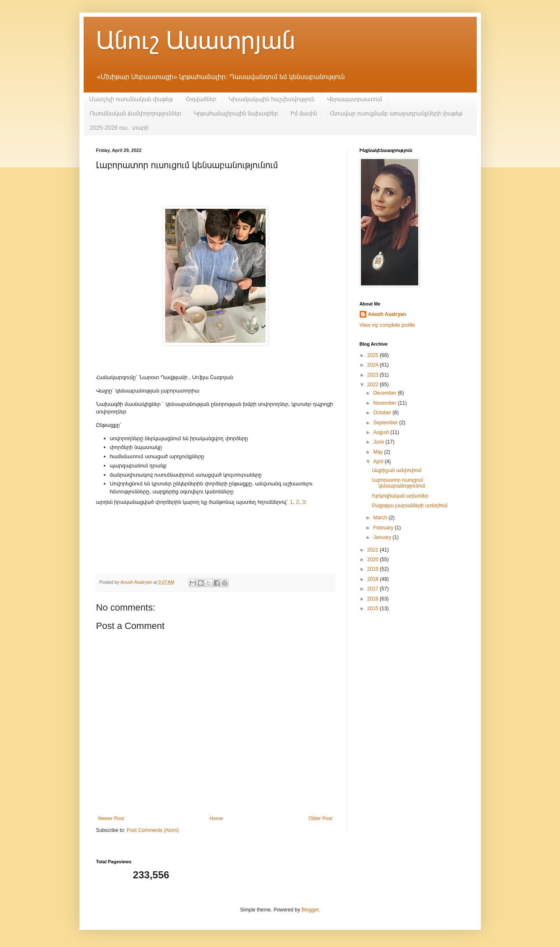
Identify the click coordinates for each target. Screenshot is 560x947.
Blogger (310, 910)
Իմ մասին (304, 113)
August (382, 432)
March (381, 518)
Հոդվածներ (201, 99)
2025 (373, 355)
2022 (373, 385)
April (379, 462)
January (383, 537)
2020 (373, 559)
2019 (373, 569)
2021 (373, 550)
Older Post (321, 819)
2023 (373, 375)
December (385, 393)
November (385, 403)
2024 (373, 365)
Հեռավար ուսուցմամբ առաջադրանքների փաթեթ (396, 113)
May (378, 452)
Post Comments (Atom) (153, 830)
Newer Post (111, 819)
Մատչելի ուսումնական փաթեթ (131, 99)
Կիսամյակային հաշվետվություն (272, 99)
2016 (373, 599)
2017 (373, 589)
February (384, 528)
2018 (373, 579)
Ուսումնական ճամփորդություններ (136, 113)
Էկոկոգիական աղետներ (400, 496)
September (386, 423)
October (383, 413)
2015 (373, 608)
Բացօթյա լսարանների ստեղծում (409, 506)
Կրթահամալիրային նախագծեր (236, 113)
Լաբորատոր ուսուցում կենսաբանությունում (398, 483)
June (379, 442)
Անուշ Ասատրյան (196, 40)
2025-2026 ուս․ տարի (119, 128)
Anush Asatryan (387, 314)
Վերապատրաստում (355, 99)
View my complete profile (387, 325)
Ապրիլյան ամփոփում (397, 470)
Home (216, 819)
